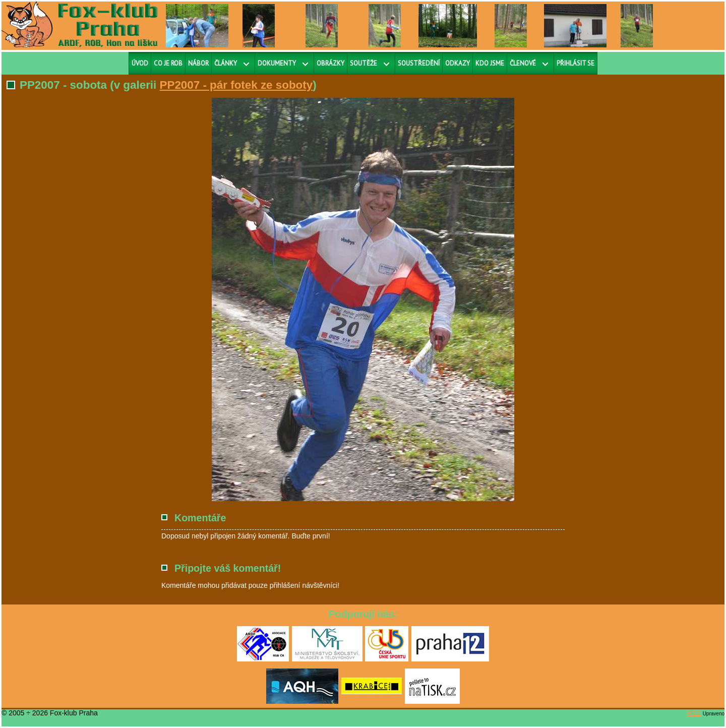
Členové (523, 63)
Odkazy (458, 63)
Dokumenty (277, 63)
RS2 (694, 713)
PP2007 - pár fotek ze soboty (236, 85)
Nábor (198, 63)
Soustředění (419, 63)
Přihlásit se (576, 63)
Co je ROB (168, 63)
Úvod (140, 63)
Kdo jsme (490, 63)
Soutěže (364, 63)
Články (226, 63)
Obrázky (330, 63)
